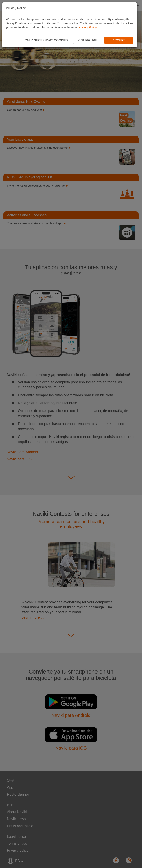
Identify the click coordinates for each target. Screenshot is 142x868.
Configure (88, 40)
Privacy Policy (88, 27)
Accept (119, 40)
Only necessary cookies (46, 40)
